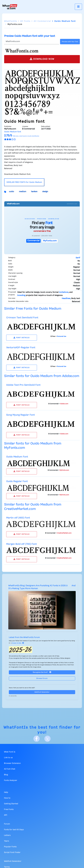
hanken (34, 192)
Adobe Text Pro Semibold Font (23, 385)
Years (7, 841)
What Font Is (10, 752)
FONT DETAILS (22, 338)
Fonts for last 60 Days (14, 830)
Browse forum (42, 678)
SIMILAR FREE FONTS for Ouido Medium (24, 182)
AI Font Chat (10, 769)
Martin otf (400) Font (18, 518)
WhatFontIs (11, 21)
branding (21, 295)
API (6, 815)
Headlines (66, 298)
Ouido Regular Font (17, 481)
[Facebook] (37, 739)
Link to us (8, 758)
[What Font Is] (10, 7)
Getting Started (11, 804)
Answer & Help (18, 643)
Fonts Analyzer (11, 780)
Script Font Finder (12, 852)
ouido (12, 192)
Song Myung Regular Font (20, 415)
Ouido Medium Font (17, 457)
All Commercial (42, 21)
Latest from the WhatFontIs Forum (24, 637)
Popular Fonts (10, 847)
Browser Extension (12, 763)
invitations (64, 292)
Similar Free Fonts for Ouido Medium (33, 309)
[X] (47, 739)
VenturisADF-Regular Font (21, 348)
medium (23, 192)
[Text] (32, 42)
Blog (6, 775)
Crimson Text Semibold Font (22, 318)
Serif (78, 258)
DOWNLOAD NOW (42, 59)
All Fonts (25, 21)
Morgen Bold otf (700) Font (21, 544)
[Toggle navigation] (78, 7)
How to (7, 798)
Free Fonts (9, 809)
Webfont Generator (42, 692)
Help (6, 792)
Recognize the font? (42, 672)
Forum (7, 824)
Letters (7, 835)
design (45, 192)
